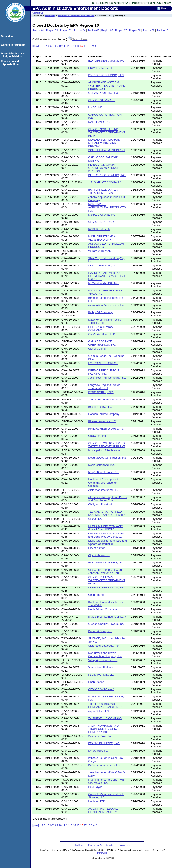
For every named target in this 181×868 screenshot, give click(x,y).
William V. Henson (99, 251)
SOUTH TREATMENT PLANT (107, 150)
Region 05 (93, 31)
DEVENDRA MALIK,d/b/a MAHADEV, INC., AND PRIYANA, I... (104, 143)
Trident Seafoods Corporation (106, 399)
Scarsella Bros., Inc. (101, 736)
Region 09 (149, 31)
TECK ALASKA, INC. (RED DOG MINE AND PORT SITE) (107, 513)
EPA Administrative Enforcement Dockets (76, 15)
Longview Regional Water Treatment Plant (104, 387)
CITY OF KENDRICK (101, 222)
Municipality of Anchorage (104, 450)
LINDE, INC (95, 107)
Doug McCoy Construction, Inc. (107, 458)
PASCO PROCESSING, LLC (106, 75)
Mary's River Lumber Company (107, 617)
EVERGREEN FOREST (103, 363)
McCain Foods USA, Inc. (103, 283)
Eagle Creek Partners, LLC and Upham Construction (108, 542)
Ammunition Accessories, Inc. (106, 305)
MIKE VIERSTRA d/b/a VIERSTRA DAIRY (102, 238)
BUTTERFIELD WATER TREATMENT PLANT (103, 191)
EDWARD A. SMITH (101, 68)
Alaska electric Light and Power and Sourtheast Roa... (108, 499)
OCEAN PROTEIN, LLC (103, 93)
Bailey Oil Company (100, 312)
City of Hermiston (99, 555)
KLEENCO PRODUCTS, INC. (107, 588)
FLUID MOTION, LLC (101, 675)
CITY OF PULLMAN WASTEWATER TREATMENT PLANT (107, 580)
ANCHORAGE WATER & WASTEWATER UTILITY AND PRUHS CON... (107, 86)
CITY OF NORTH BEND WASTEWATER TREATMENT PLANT (107, 132)
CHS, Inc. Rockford (100, 504)
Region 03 (66, 31)
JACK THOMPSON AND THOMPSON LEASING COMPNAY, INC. (103, 729)
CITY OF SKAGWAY (101, 689)
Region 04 (80, 31)
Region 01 (38, 31)
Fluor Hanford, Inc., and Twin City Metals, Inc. (106, 781)
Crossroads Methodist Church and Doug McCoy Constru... (107, 535)
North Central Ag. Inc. (101, 465)
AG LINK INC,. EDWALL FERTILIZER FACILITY (103, 810)
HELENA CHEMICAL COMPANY (101, 328)
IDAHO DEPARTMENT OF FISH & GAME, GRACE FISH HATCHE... (106, 276)
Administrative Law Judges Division (13, 55)
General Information (14, 45)
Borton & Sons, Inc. (100, 631)
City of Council (97, 349)
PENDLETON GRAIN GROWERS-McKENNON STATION (104, 168)
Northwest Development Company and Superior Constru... (103, 483)
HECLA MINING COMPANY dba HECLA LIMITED (105, 528)
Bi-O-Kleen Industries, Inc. (104, 765)
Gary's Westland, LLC (102, 334)
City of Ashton (97, 548)
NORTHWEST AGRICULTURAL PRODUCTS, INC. (107, 207)
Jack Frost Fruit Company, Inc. (107, 378)
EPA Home (50, 15)
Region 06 (107, 31)
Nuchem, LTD (97, 801)
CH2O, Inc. (95, 519)
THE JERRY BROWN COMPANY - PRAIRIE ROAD (106, 705)
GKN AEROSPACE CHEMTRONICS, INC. (102, 343)
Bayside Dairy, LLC (100, 407)
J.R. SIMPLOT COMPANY (104, 182)
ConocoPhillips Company (104, 414)
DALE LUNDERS (99, 122)
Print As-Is (102, 853)
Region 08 (135, 31)
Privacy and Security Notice (102, 845)
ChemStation (96, 682)
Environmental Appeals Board (11, 63)
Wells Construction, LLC (103, 266)
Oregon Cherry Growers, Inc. (106, 624)
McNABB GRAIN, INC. (102, 215)
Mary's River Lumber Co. (103, 472)
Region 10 (162, 31)
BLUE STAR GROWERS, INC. (107, 175)
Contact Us (38, 13)
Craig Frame (96, 595)
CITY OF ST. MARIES (102, 100)
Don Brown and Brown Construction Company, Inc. (105, 655)
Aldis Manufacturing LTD (103, 490)
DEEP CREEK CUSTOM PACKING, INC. (103, 372)
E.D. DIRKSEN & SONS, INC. (107, 61)
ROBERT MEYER (99, 229)
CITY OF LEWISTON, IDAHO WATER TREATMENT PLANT (107, 445)
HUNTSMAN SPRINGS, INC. (106, 563)
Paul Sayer (95, 787)
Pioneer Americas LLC (102, 421)
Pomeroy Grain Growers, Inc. (106, 429)
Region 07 (121, 31)
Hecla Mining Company (102, 609)
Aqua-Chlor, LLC (98, 711)
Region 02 (52, 31)
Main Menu (8, 37)
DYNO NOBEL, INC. (101, 392)
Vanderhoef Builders (101, 667)
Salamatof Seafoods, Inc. (104, 646)
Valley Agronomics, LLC (103, 660)
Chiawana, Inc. (97, 436)
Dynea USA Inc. (98, 751)
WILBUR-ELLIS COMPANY (105, 718)
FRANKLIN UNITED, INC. (104, 743)
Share (164, 8)
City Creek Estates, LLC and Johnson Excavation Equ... (106, 571)
